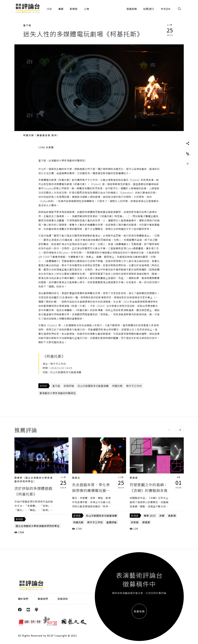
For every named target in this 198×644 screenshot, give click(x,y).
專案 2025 (150, 516)
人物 (86, 9)
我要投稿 (132, 9)
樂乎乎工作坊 (134, 386)
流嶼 (162, 516)
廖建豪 (134, 478)
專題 (61, 9)
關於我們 (23, 599)
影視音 (74, 9)
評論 (49, 9)
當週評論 (112, 522)
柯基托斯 (117, 386)
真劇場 (172, 516)
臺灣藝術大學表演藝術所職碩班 (58, 393)
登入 (152, 9)
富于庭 (27, 25)
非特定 (43, 386)
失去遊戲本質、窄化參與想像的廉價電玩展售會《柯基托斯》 (91, 490)
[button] (169, 430)
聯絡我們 (43, 599)
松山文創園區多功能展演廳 (93, 386)
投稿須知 (63, 599)
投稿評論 (69, 386)
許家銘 (135, 522)
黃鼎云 (76, 478)
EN (169, 9)
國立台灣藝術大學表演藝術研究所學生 (38, 526)
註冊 (146, 9)
